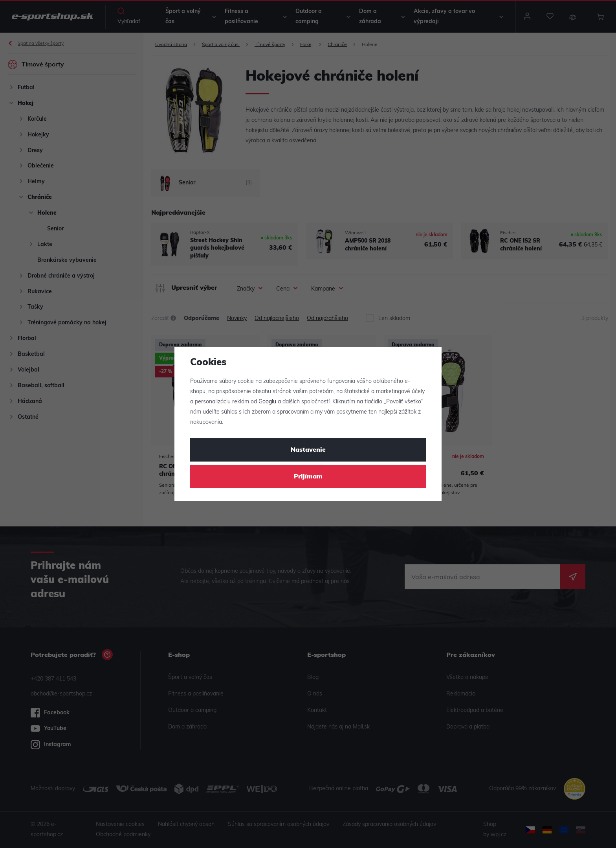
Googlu (267, 402)
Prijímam (308, 477)
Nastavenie (308, 450)
